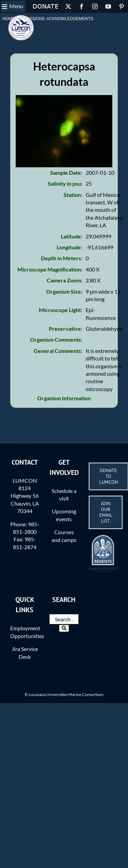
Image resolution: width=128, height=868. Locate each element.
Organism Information (64, 398)
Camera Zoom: (65, 280)
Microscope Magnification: (50, 269)
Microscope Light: (61, 310)
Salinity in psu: (65, 183)
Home (9, 19)
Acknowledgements (70, 19)
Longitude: (69, 247)
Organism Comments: (56, 339)
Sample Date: (66, 173)
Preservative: (66, 329)
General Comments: (58, 351)
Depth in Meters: (62, 258)
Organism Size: (64, 291)
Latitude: (72, 236)
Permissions (31, 19)
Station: (73, 195)
